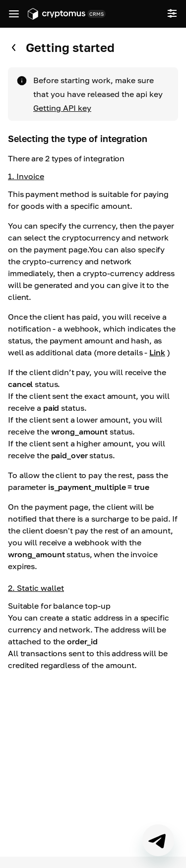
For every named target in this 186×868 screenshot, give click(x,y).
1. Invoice (26, 176)
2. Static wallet (36, 588)
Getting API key (62, 108)
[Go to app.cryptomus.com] (57, 14)
